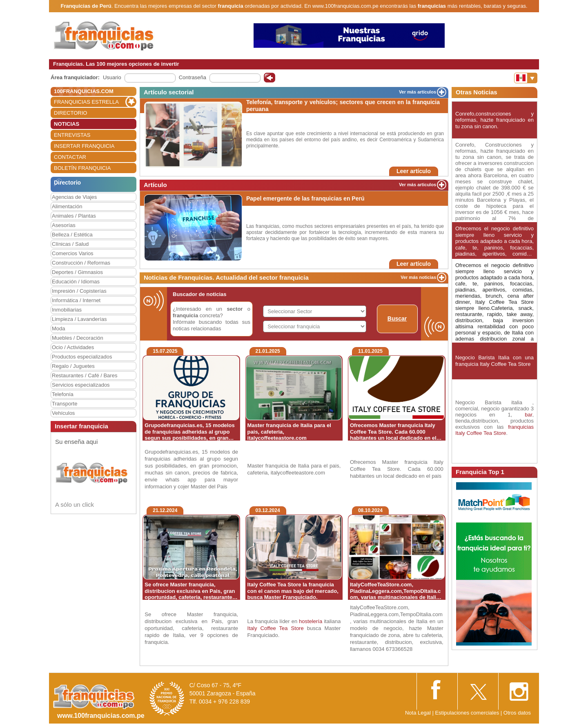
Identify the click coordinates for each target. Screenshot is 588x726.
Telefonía (63, 394)
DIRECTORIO (70, 113)
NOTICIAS (67, 124)
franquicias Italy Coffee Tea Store (494, 430)
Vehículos (63, 413)
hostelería (311, 621)
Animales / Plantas (74, 216)
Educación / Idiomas (76, 282)
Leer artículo (414, 171)
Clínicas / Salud (70, 244)
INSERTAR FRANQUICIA (84, 146)
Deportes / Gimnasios (77, 272)
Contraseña (193, 77)
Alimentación (67, 206)
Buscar (397, 318)
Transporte (65, 404)
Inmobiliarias (67, 310)
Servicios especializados (81, 385)
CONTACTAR (70, 157)
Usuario (112, 77)
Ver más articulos (418, 185)
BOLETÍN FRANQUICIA (82, 168)
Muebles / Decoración (78, 338)
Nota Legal (418, 713)
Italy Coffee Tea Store (276, 628)
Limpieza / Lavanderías (79, 319)
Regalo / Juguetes (73, 366)
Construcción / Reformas (81, 263)
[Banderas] (526, 78)
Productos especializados (82, 357)
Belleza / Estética (72, 235)
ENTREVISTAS (72, 135)
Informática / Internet (76, 300)
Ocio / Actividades (73, 347)
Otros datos (517, 713)
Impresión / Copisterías (79, 291)
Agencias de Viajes (74, 197)
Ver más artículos (418, 92)
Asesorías (64, 225)
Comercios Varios (73, 253)
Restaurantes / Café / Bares (85, 375)
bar (528, 415)
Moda (59, 328)
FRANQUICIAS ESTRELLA (86, 102)
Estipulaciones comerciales (468, 713)
